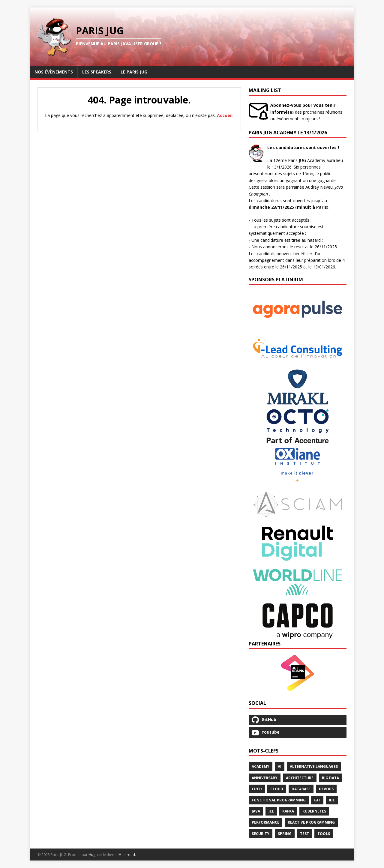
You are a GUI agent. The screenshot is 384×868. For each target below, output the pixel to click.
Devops (326, 789)
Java (256, 811)
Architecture (300, 778)
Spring (285, 834)
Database (301, 789)
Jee (271, 811)
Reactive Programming (311, 822)
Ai (280, 766)
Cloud (277, 789)
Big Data (330, 778)
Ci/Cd (257, 789)
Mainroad (127, 855)
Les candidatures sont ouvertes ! (303, 147)
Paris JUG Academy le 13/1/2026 (288, 133)
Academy (261, 766)
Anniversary (265, 778)
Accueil (225, 115)
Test (304, 834)
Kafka (288, 811)
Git (317, 800)
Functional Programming (279, 800)
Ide (332, 800)
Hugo (93, 855)
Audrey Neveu (319, 187)
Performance (265, 822)
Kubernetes (314, 811)
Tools (324, 834)
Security (261, 834)
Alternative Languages (314, 766)
